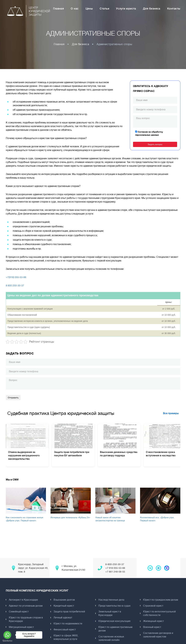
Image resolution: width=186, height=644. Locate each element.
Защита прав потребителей (70, 612)
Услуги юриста (126, 9)
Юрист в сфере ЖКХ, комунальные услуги (66, 637)
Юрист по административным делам (116, 629)
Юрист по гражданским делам (161, 600)
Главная (58, 9)
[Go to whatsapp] (7, 635)
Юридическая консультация (115, 621)
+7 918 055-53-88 (115, 568)
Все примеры (171, 413)
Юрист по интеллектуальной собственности (160, 613)
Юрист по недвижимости (68, 624)
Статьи (104, 9)
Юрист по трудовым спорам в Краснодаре (26, 619)
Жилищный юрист (154, 621)
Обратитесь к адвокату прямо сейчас (151, 89)
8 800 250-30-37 (15, 286)
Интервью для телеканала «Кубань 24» (70, 517)
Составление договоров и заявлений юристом (158, 635)
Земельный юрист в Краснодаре (110, 613)
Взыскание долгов (65, 600)
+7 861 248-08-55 (115, 572)
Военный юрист (152, 627)
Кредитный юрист (64, 606)
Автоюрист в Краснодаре (24, 600)
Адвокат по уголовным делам (26, 606)
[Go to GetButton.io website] (7, 641)
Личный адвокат (63, 618)
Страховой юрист (153, 606)
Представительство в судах (115, 606)
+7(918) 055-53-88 (16, 277)
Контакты (174, 9)
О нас (75, 9)
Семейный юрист (19, 612)
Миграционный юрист (22, 627)
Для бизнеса (152, 9)
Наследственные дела (112, 600)
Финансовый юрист (65, 630)
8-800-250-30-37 (115, 564)
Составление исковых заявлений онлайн (112, 638)
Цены (89, 9)
